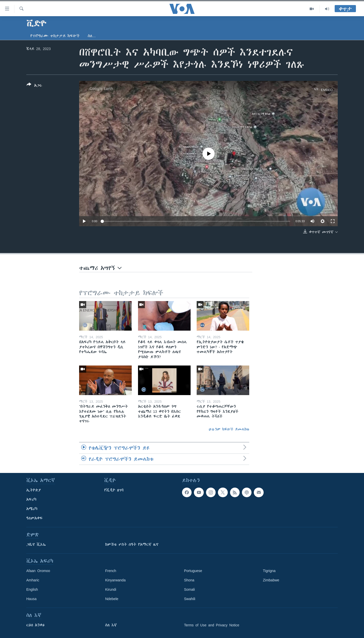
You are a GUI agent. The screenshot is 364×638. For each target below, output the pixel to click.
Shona (189, 580)
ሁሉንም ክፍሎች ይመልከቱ (229, 429)
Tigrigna (269, 571)
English (32, 589)
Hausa (31, 599)
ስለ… (92, 36)
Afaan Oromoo (38, 571)
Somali (189, 589)
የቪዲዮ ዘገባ (114, 490)
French (111, 571)
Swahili (190, 599)
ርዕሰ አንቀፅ (35, 625)
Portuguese (193, 571)
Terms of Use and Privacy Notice (212, 625)
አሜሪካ (32, 509)
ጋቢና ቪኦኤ (36, 544)
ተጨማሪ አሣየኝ (100, 268)
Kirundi (111, 589)
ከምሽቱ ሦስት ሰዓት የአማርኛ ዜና (132, 544)
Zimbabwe (271, 580)
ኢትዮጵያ (34, 490)
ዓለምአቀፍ (35, 518)
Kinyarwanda (115, 580)
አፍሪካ (31, 499)
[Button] (34, 86)
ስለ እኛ (111, 625)
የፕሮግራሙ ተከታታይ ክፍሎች (55, 36)
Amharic (33, 580)
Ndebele (112, 599)
